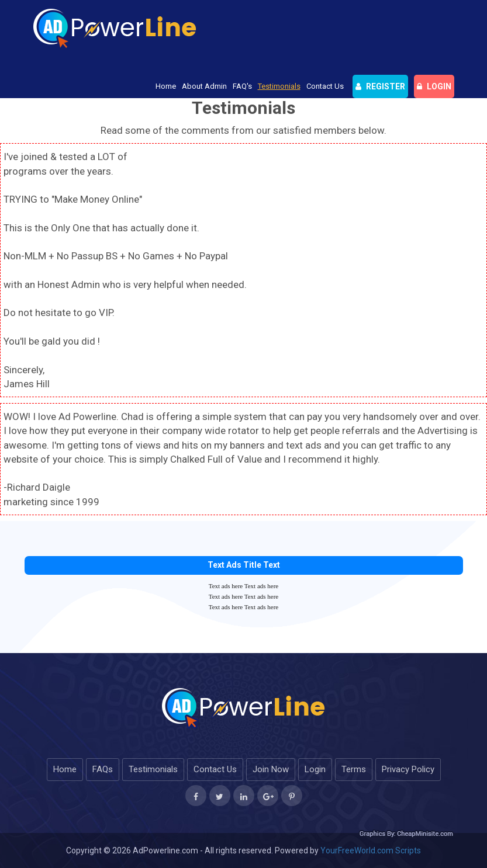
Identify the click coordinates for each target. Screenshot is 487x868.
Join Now (271, 769)
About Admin (204, 86)
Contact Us (325, 86)
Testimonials (279, 86)
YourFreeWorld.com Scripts (371, 850)
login (434, 86)
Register (380, 86)
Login (315, 769)
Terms (354, 769)
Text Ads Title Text (244, 565)
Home (166, 86)
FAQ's (242, 86)
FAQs (103, 769)
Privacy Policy (408, 769)
